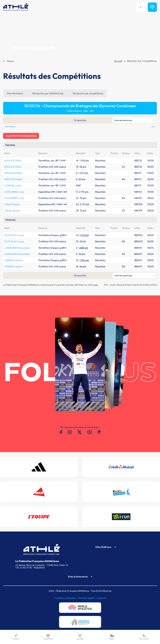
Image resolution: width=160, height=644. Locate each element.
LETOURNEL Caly (14, 192)
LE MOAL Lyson (13, 185)
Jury (153, 127)
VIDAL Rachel (12, 204)
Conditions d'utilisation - (66, 598)
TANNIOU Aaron (13, 260)
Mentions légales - (87, 598)
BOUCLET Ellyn (13, 160)
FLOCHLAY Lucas (14, 235)
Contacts (101, 598)
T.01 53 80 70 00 (24, 568)
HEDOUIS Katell (13, 173)
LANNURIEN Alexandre (17, 248)
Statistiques (10, 127)
